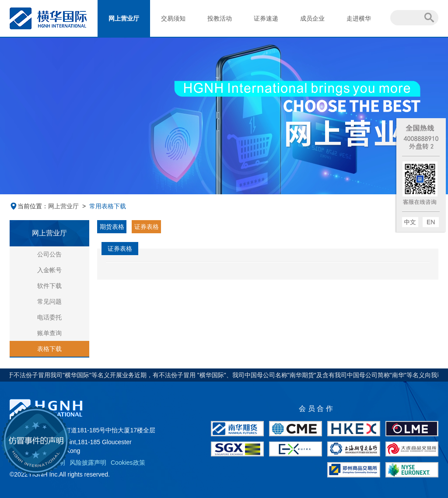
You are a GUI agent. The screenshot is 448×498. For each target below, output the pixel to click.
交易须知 (173, 18)
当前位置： (29, 206)
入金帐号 (49, 270)
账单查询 (49, 333)
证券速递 (266, 18)
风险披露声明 (88, 463)
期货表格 (112, 227)
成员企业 (312, 18)
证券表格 (147, 227)
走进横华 (359, 18)
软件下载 (49, 286)
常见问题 (49, 302)
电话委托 (49, 317)
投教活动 (220, 18)
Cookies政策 (128, 463)
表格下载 (49, 349)
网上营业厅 (124, 18)
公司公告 (49, 254)
